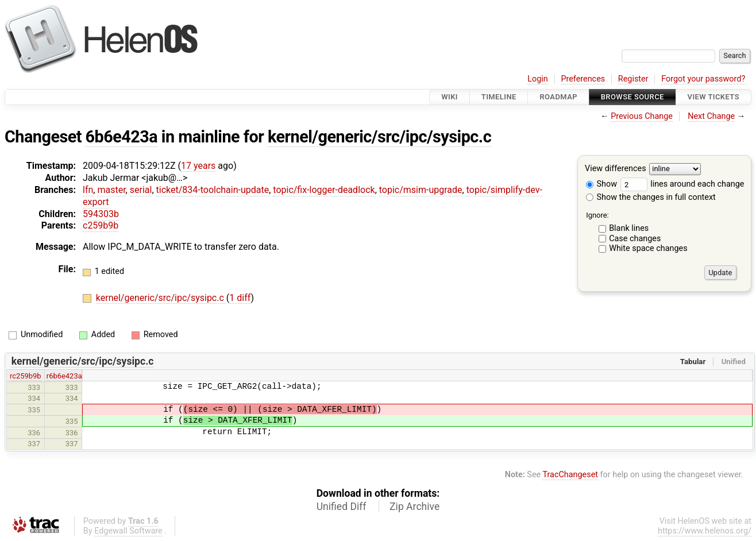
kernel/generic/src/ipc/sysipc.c (379, 137)
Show (601, 184)
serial (141, 190)
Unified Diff (342, 507)
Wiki (450, 97)
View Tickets (713, 97)
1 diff (240, 298)
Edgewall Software (128, 531)
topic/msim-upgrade (421, 190)
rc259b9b (26, 376)
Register (633, 79)
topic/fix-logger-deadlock (324, 190)
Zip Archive (414, 507)
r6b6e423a (64, 376)
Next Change (711, 116)
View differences (616, 169)
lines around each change (682, 184)
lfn (88, 190)
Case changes (635, 239)
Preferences (583, 79)
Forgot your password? (703, 79)
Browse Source (632, 97)
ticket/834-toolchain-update (213, 190)
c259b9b (101, 225)
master (111, 190)
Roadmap (558, 97)
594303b (101, 214)
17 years (198, 166)
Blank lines (629, 228)
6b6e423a (122, 137)
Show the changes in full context (651, 197)
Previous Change (642, 116)
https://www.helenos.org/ (705, 531)
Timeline (499, 97)
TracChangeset (570, 475)
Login (538, 79)
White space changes (648, 248)
